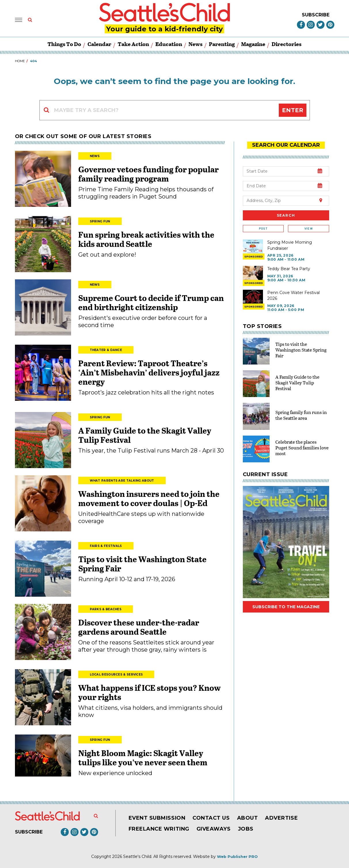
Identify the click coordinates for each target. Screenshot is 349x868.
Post (263, 229)
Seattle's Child (137, 856)
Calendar (99, 44)
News (196, 44)
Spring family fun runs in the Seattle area (301, 415)
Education (169, 44)
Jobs (246, 829)
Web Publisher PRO (237, 856)
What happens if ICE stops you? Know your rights (149, 692)
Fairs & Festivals (106, 546)
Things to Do (64, 44)
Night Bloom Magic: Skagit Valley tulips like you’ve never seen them (143, 758)
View (309, 229)
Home (20, 61)
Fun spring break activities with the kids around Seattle (146, 239)
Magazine (253, 44)
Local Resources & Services (116, 675)
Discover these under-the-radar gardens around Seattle (139, 627)
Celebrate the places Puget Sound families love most (302, 448)
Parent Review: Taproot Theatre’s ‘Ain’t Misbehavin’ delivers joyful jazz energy (149, 372)
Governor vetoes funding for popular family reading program (148, 174)
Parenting (222, 44)
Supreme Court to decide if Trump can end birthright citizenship (151, 302)
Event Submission (157, 818)
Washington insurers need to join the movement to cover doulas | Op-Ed (149, 498)
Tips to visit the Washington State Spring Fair (142, 564)
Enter (293, 110)
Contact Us (211, 818)
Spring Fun (100, 221)
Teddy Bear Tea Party (289, 269)
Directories (287, 44)
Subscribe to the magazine (286, 607)
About (248, 818)
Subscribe (316, 15)
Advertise (281, 818)
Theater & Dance (106, 350)
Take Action (133, 44)
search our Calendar (286, 145)
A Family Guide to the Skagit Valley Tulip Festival (145, 435)
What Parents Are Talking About (122, 481)
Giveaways (214, 829)
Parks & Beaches (106, 609)
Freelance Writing (159, 829)
